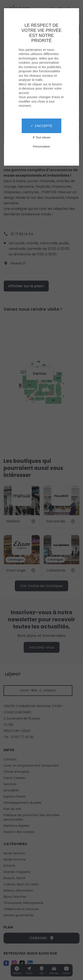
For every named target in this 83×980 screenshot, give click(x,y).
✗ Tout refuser (42, 137)
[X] (41, 490)
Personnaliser (42, 146)
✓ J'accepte (41, 126)
